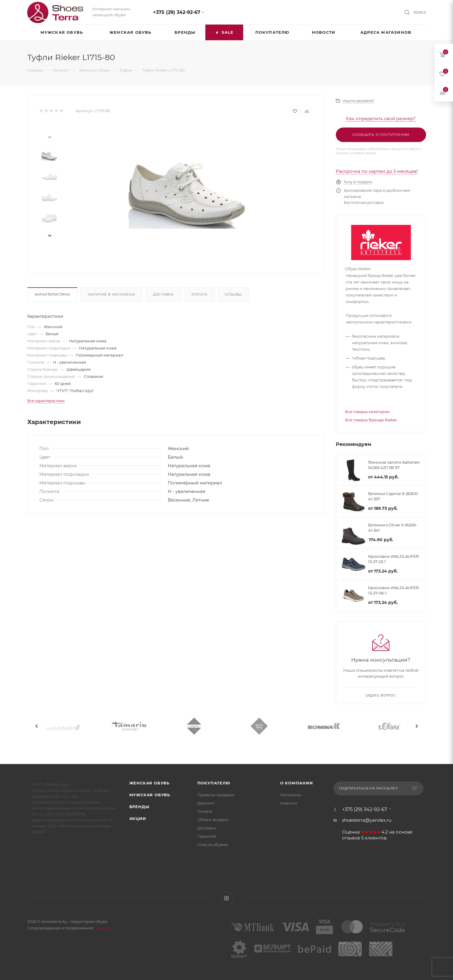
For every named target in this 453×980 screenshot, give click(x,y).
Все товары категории (367, 412)
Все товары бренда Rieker (371, 420)
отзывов (351, 838)
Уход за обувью (213, 844)
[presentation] (49, 137)
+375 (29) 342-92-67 (177, 12)
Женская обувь (149, 783)
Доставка (163, 294)
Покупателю (214, 783)
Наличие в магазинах (112, 294)
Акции (138, 818)
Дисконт (206, 803)
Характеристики (52, 294)
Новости (289, 803)
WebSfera (104, 928)
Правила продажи (216, 795)
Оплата (199, 294)
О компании (297, 783)
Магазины (291, 795)
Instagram (226, 898)
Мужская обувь (150, 795)
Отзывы (233, 294)
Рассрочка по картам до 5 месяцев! (377, 171)
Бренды (139, 807)
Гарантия (207, 836)
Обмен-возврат (213, 820)
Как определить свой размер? (381, 119)
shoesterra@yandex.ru (367, 820)
